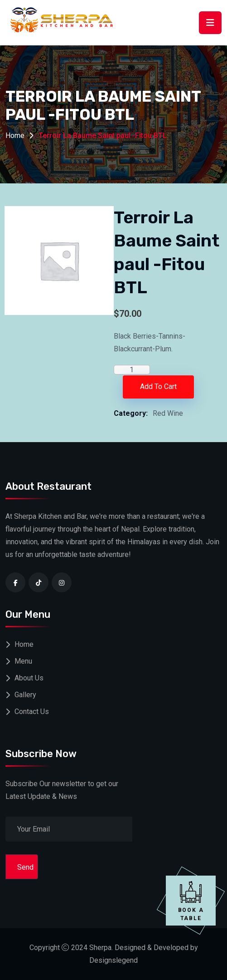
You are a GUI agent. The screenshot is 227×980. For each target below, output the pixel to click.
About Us (29, 678)
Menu (23, 661)
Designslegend (113, 960)
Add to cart (158, 387)
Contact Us (32, 712)
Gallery (25, 695)
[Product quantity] (132, 370)
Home (15, 135)
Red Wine (168, 413)
